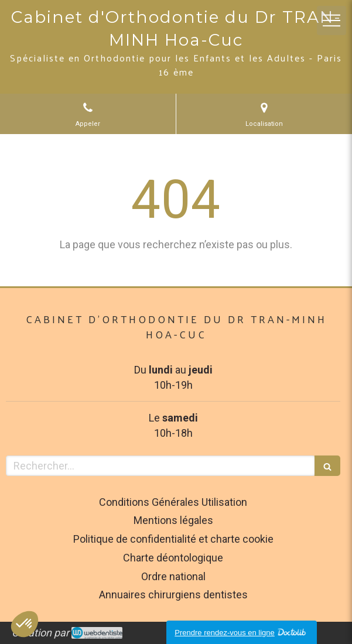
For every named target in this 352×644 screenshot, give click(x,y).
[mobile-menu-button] (332, 20)
